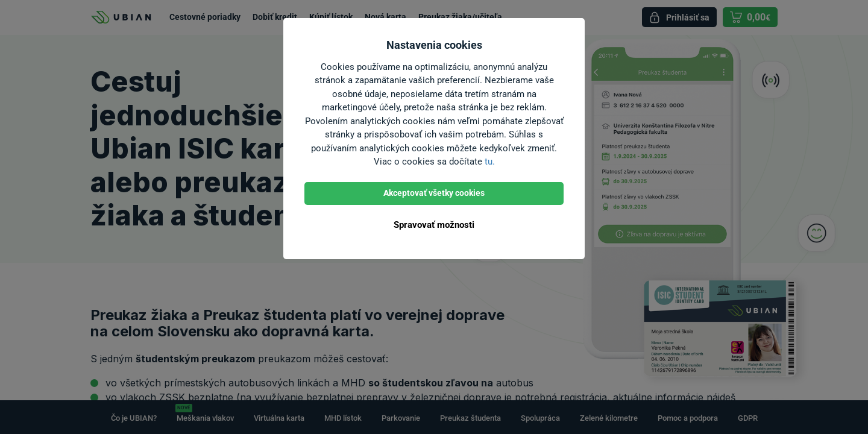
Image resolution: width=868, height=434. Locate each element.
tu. (490, 162)
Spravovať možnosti (434, 225)
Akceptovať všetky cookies (434, 193)
